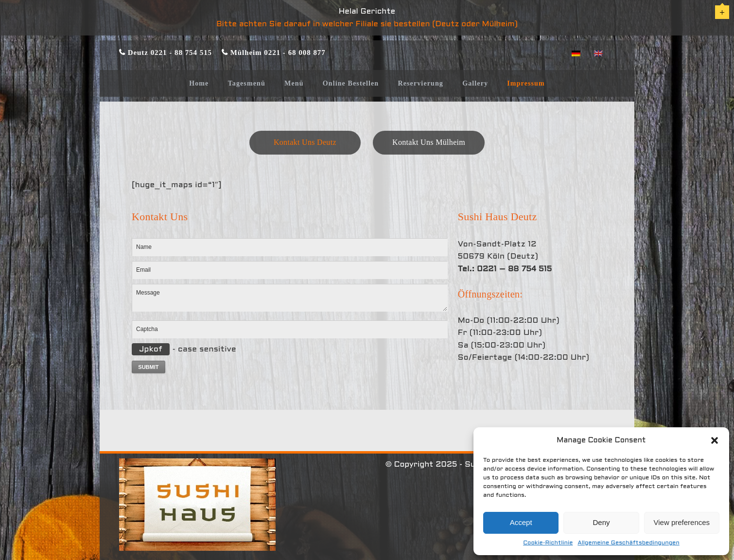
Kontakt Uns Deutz (305, 142)
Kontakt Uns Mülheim (429, 142)
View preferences (682, 522)
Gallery (475, 83)
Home (199, 83)
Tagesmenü (247, 83)
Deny (601, 522)
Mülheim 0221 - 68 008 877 (277, 52)
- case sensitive (184, 349)
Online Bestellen (351, 83)
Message (290, 297)
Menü (294, 83)
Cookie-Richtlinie (548, 543)
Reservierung (420, 83)
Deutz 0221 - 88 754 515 (169, 52)
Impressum (526, 83)
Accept (521, 522)
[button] (715, 440)
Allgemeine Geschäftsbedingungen (628, 543)
